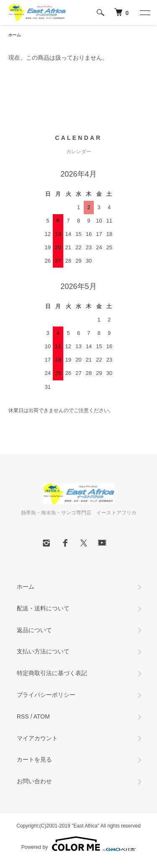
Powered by (78, 844)
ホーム (15, 35)
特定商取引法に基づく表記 (52, 673)
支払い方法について (43, 651)
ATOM (42, 716)
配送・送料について (43, 608)
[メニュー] (144, 13)
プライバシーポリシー (46, 695)
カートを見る (34, 759)
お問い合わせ (34, 781)
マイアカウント (37, 738)
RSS (23, 716)
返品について (34, 630)
